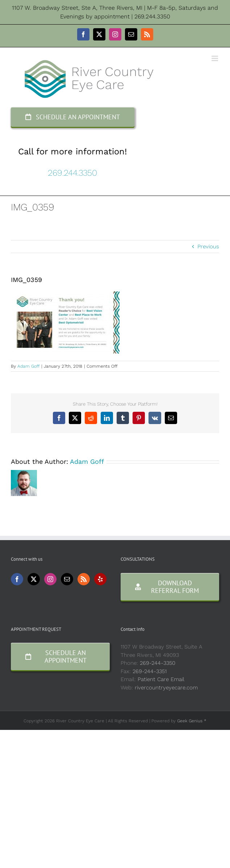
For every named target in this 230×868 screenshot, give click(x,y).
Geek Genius (190, 721)
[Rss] (84, 579)
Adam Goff (28, 366)
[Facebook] (17, 579)
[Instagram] (50, 579)
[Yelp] (100, 579)
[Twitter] (34, 579)
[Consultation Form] (170, 587)
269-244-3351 (150, 671)
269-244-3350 (158, 663)
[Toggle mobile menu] (215, 58)
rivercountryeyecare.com (166, 688)
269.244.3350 (72, 173)
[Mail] (67, 579)
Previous (208, 247)
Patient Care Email (161, 679)
